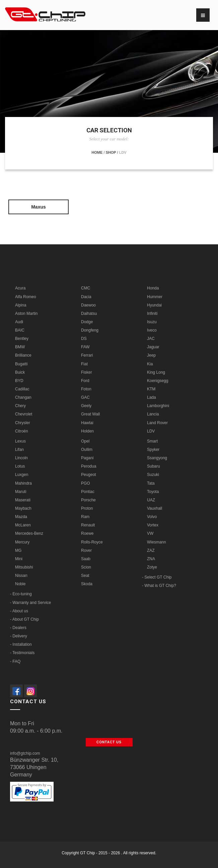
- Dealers (18, 628)
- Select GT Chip (157, 577)
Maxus (39, 207)
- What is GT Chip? (159, 586)
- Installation (21, 644)
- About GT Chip (24, 619)
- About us (19, 611)
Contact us (109, 742)
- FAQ (15, 661)
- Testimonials (22, 653)
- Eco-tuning (21, 594)
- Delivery (19, 636)
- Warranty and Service (30, 603)
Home (97, 152)
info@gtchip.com (25, 753)
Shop (111, 152)
